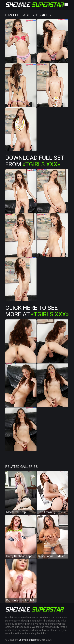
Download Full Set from (35, 161)
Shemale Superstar (29, 640)
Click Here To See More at (37, 311)
